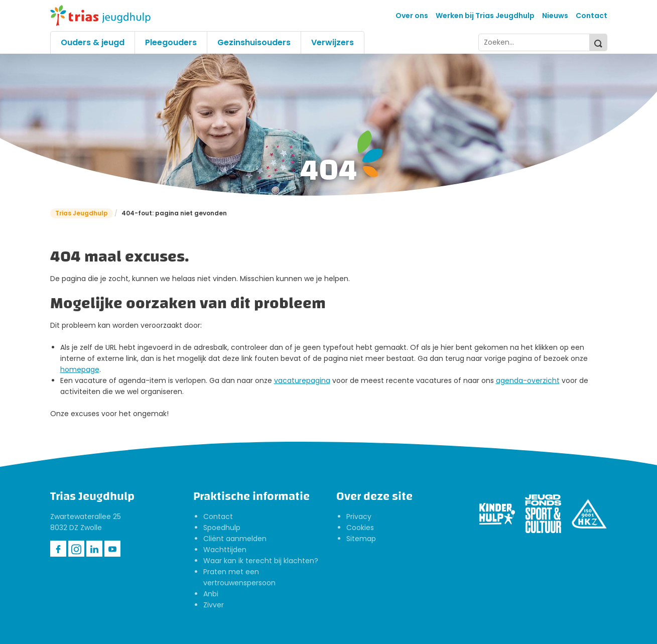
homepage (80, 369)
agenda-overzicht (528, 380)
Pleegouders (171, 42)
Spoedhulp (222, 528)
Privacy (359, 517)
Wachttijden (225, 550)
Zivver (214, 605)
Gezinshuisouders (254, 42)
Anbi (211, 594)
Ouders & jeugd (93, 42)
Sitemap (361, 539)
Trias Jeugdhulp (82, 213)
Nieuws (555, 16)
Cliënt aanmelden (235, 539)
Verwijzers (333, 42)
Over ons (412, 16)
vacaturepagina (302, 380)
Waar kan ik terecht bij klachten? (261, 561)
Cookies (360, 528)
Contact (592, 16)
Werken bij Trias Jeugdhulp (485, 16)
